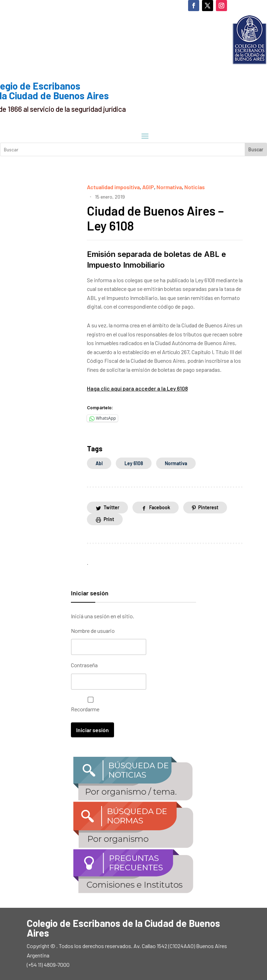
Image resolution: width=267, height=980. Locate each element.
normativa (176, 463)
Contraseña (84, 665)
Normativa (169, 187)
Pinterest (208, 507)
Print (109, 519)
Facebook (160, 507)
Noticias (195, 187)
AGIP (148, 187)
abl (99, 463)
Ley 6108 (134, 463)
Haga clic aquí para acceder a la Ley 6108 (137, 388)
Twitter (111, 507)
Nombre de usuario (93, 631)
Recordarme (89, 705)
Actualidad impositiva (113, 187)
